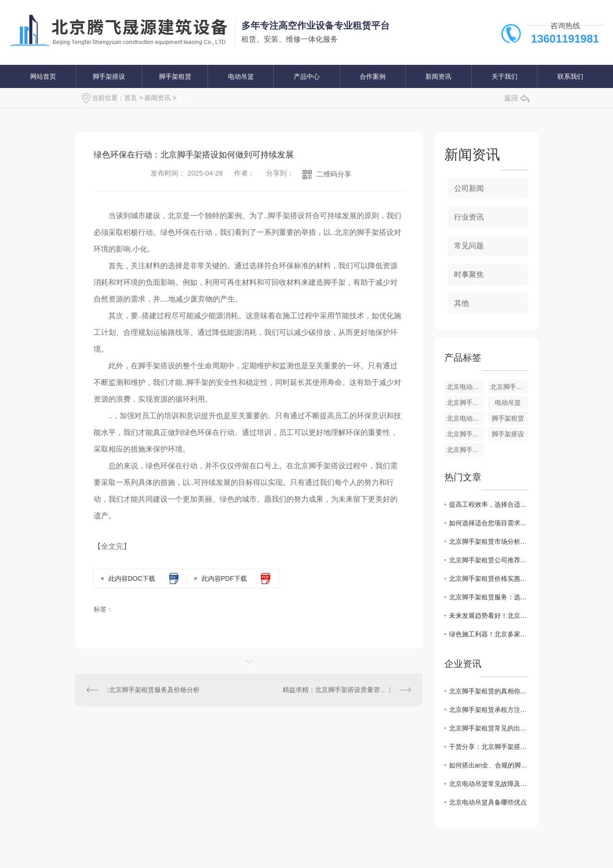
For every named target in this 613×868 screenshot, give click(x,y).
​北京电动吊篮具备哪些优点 (488, 802)
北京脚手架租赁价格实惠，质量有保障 (489, 579)
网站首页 (43, 76)
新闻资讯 (438, 76)
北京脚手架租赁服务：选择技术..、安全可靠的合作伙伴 (489, 597)
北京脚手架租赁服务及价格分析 (154, 690)
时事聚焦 (469, 274)
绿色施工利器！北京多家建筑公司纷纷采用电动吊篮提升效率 (489, 634)
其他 (184, 98)
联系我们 (570, 76)
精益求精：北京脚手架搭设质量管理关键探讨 (347, 690)
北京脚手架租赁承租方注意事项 (489, 710)
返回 (517, 98)
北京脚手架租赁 (509, 387)
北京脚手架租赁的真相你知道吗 (489, 691)
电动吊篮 (241, 76)
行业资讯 (469, 217)
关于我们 (505, 76)
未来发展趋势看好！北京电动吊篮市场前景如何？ (489, 616)
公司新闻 (469, 188)
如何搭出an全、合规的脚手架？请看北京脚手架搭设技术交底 (489, 765)
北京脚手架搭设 (466, 403)
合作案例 (373, 76)
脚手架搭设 (109, 76)
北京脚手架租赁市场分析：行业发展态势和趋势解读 (489, 541)
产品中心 (307, 76)
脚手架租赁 (175, 76)
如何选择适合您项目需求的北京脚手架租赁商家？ (489, 523)
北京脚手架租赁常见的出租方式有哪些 (489, 728)
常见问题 (469, 246)
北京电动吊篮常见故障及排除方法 (489, 784)
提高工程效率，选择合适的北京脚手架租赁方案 (489, 504)
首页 (131, 98)
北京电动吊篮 (466, 387)
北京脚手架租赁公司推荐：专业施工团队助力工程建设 (489, 560)
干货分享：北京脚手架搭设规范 (489, 747)
